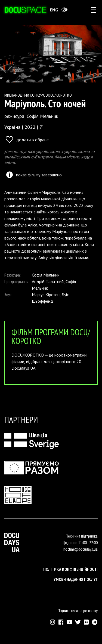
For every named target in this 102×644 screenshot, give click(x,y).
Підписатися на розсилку (78, 611)
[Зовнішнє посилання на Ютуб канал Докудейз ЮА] (69, 622)
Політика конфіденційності (70, 569)
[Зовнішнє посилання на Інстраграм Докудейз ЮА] (53, 622)
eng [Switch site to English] (54, 10)
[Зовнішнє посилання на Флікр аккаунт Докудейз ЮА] (86, 622)
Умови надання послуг (76, 579)
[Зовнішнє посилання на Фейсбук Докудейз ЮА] (61, 622)
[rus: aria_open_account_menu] (94, 10)
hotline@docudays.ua (81, 549)
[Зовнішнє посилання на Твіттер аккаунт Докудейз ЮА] (78, 622)
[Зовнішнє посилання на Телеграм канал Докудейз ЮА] (95, 622)
